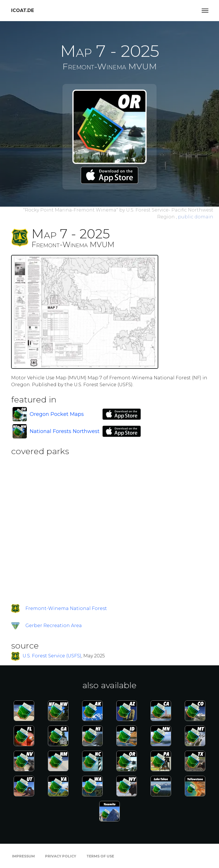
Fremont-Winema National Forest (66, 608)
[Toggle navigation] (205, 11)
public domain (196, 217)
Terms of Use (100, 856)
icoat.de (23, 10)
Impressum (23, 856)
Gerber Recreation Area (54, 626)
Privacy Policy (61, 856)
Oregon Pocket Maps (57, 414)
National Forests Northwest (65, 431)
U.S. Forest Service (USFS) (52, 656)
